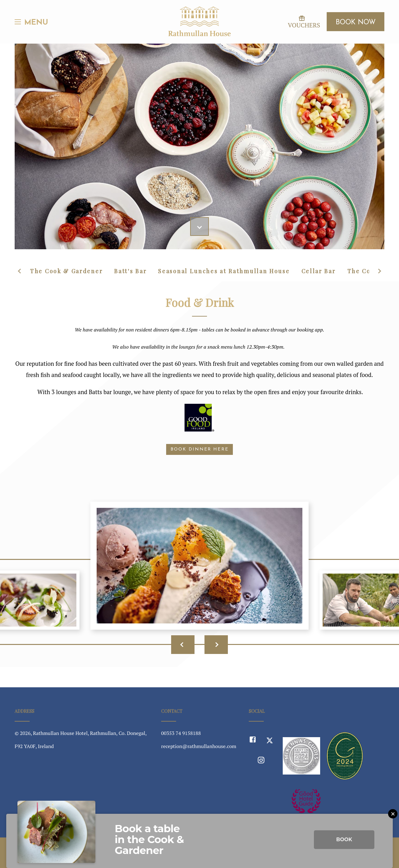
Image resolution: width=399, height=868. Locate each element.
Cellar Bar (319, 271)
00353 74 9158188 (181, 733)
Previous (20, 271)
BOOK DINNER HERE (199, 449)
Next (379, 271)
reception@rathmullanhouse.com (199, 746)
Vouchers (302, 22)
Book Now (356, 23)
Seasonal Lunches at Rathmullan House (224, 271)
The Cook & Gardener (66, 271)
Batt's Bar (130, 271)
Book (344, 839)
